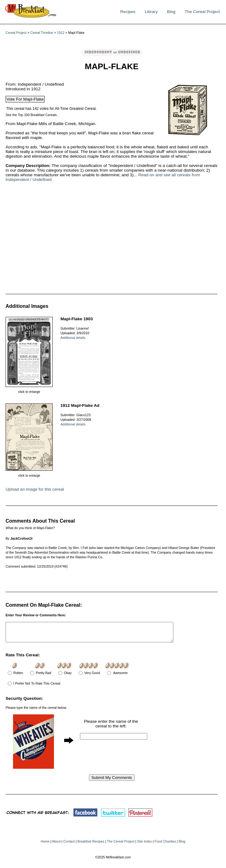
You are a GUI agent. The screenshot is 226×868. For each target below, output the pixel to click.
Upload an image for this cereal (35, 489)
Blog (171, 12)
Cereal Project (16, 33)
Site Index (144, 845)
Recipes (128, 12)
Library (151, 12)
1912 (61, 33)
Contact (69, 845)
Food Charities (165, 845)
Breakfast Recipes (91, 845)
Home (45, 845)
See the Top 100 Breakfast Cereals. (32, 115)
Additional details (73, 338)
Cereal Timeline (42, 33)
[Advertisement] (99, 238)
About (56, 845)
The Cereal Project (202, 12)
